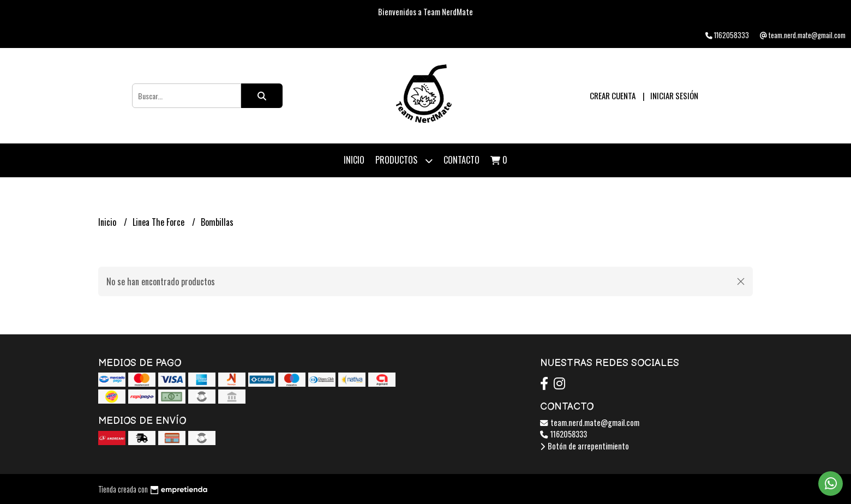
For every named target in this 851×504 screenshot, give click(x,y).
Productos (404, 161)
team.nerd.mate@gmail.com (590, 422)
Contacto (462, 160)
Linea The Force (160, 222)
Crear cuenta (613, 95)
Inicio (354, 160)
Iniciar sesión (674, 95)
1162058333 (564, 434)
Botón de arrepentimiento (585, 446)
